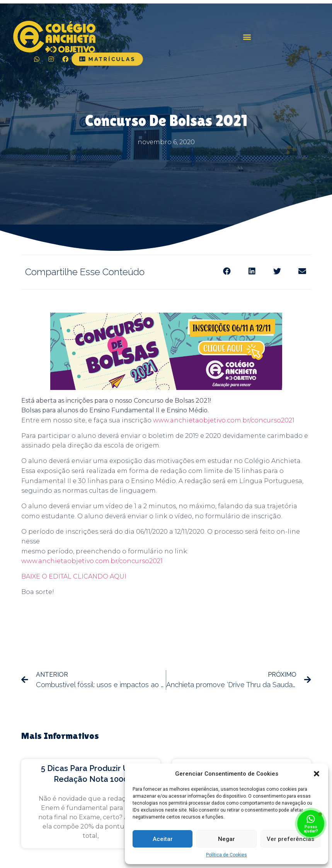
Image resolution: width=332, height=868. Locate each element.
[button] (317, 774)
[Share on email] (302, 271)
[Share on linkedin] (252, 271)
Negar (226, 839)
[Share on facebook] (227, 271)
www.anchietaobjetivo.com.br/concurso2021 (224, 420)
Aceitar (163, 839)
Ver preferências (290, 839)
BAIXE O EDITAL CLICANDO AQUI (74, 576)
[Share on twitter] (277, 271)
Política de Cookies (226, 855)
